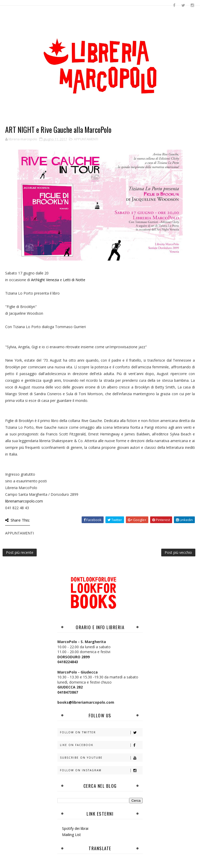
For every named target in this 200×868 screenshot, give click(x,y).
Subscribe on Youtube (101, 758)
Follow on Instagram (101, 770)
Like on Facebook (101, 745)
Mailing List (71, 835)
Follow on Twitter (101, 732)
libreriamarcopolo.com (24, 501)
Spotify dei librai (75, 828)
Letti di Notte (74, 280)
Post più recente (20, 552)
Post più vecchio (178, 552)
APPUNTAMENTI (86, 139)
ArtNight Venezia (45, 280)
